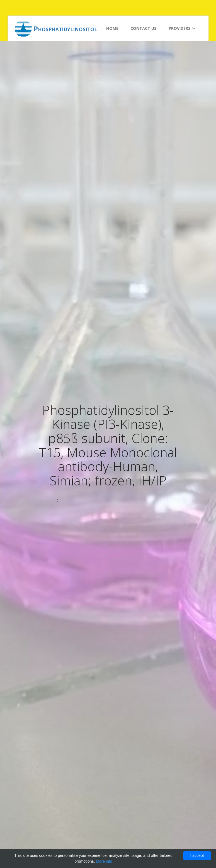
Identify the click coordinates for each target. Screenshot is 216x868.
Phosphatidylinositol (65, 29)
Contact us (144, 28)
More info (104, 861)
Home (112, 28)
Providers (182, 28)
